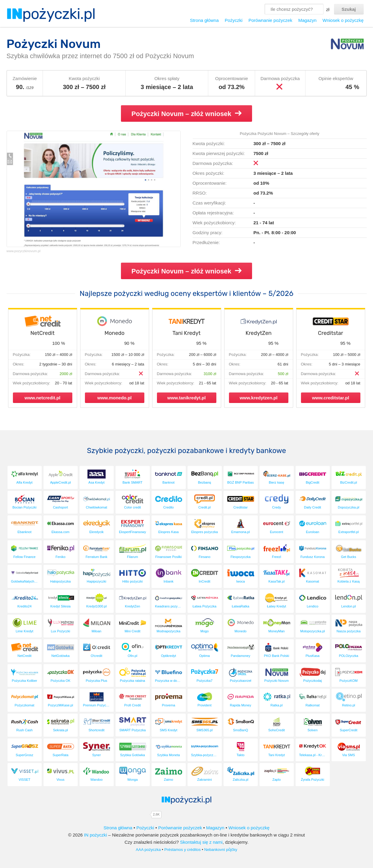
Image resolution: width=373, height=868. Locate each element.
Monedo (114, 333)
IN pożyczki (96, 835)
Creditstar (331, 333)
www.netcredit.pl (42, 398)
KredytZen (259, 333)
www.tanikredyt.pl (187, 398)
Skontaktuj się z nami (201, 842)
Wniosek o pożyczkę (343, 20)
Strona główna (204, 20)
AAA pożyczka (148, 850)
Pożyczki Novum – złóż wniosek (186, 114)
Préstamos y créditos (182, 850)
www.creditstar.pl (331, 398)
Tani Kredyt (187, 333)
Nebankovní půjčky (221, 850)
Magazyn (307, 20)
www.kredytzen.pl (258, 398)
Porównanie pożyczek (270, 20)
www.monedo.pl (114, 398)
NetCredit (42, 333)
